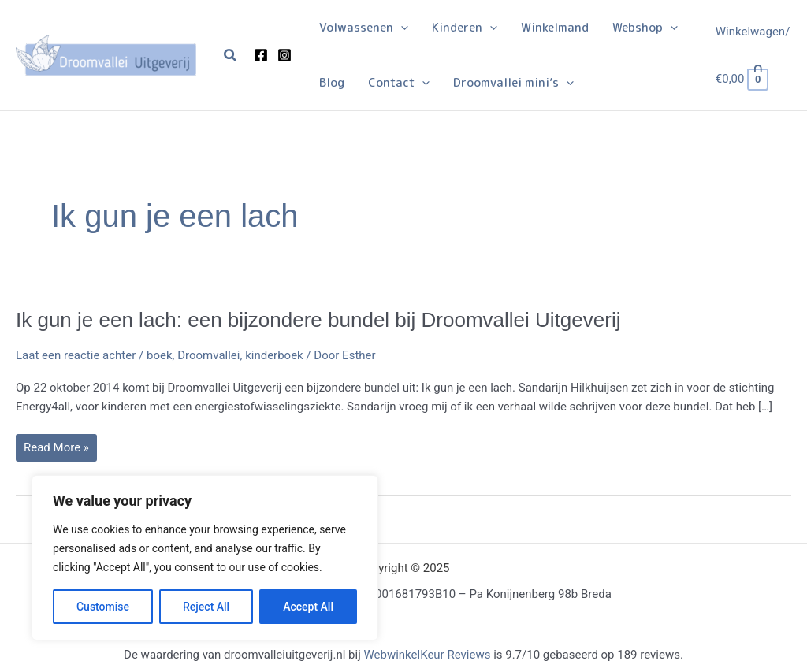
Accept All (308, 607)
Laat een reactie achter (76, 355)
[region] (205, 558)
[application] (401, 28)
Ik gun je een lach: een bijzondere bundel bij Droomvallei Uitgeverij (318, 320)
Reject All (206, 607)
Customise (103, 607)
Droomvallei (208, 355)
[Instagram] (284, 55)
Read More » (56, 451)
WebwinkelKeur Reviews (427, 655)
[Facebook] (261, 55)
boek (160, 355)
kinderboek (274, 355)
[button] (231, 56)
